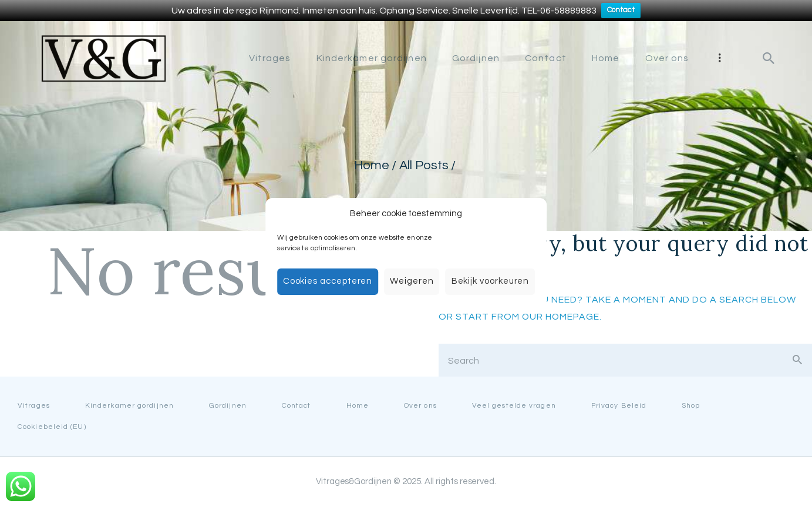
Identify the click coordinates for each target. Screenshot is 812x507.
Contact (621, 11)
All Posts (424, 165)
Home (371, 165)
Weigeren (412, 281)
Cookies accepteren (328, 281)
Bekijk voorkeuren (491, 281)
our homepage (561, 317)
